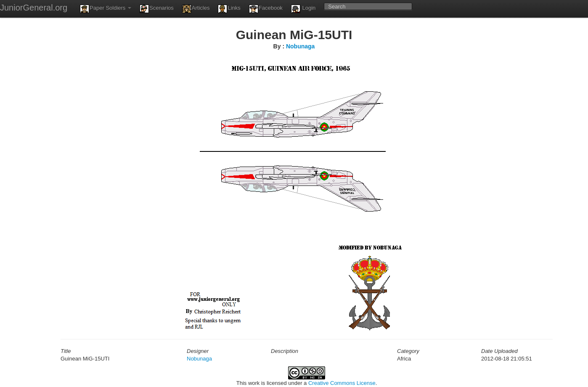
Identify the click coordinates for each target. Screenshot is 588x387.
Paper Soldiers (106, 9)
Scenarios (157, 9)
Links (229, 9)
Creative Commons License (342, 383)
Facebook (266, 9)
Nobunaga (300, 46)
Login (303, 9)
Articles (196, 9)
